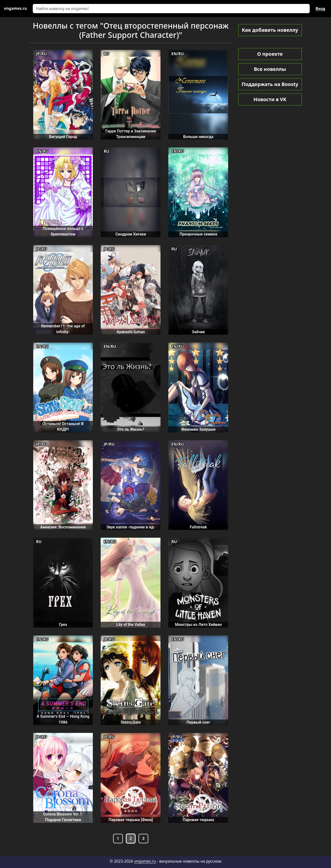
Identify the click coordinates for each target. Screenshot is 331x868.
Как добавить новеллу (270, 30)
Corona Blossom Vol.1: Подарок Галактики (63, 817)
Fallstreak (198, 527)
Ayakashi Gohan (131, 332)
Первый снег (198, 722)
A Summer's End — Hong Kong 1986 (63, 719)
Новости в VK (270, 99)
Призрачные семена (198, 234)
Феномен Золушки (198, 429)
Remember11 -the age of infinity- (63, 329)
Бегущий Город (63, 137)
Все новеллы (270, 69)
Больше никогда (198, 137)
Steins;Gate (131, 722)
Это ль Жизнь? (131, 429)
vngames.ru (145, 861)
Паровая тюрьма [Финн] (131, 820)
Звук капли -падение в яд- (131, 527)
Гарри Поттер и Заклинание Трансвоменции (131, 134)
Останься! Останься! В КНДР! (63, 427)
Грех (63, 625)
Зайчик (198, 332)
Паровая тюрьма (198, 820)
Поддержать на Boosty (270, 84)
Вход (320, 9)
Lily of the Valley (131, 625)
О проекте (270, 54)
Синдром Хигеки (131, 234)
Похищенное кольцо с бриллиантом (63, 231)
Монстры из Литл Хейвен (198, 625)
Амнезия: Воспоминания (63, 527)
